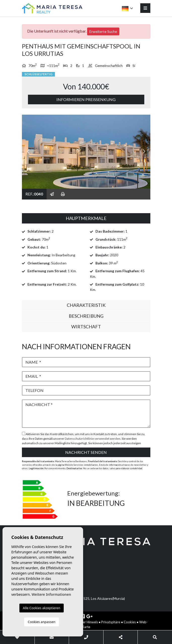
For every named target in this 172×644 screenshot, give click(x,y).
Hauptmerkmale (86, 218)
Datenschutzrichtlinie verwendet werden (93, 439)
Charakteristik (86, 305)
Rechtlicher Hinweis (84, 622)
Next (144, 152)
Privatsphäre (111, 622)
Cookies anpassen (42, 622)
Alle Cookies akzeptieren (42, 608)
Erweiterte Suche (103, 31)
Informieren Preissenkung (86, 99)
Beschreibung (86, 316)
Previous (28, 152)
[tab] (86, 218)
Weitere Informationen (51, 594)
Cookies (130, 622)
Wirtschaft (86, 327)
